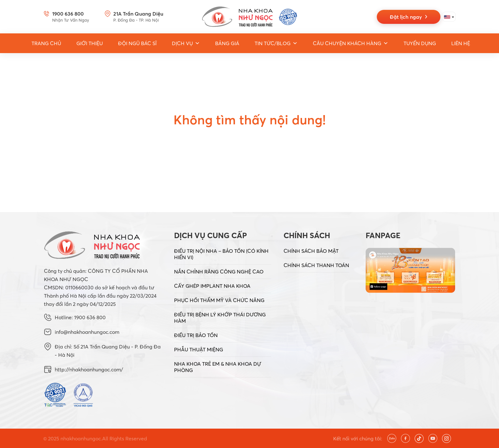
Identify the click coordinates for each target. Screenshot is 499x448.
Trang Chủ (46, 43)
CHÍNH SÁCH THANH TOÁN (316, 265)
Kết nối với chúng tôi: (358, 438)
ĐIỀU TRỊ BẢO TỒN (196, 335)
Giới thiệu (90, 43)
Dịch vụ (186, 43)
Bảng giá (227, 43)
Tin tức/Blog (276, 43)
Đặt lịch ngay (409, 17)
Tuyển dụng (420, 43)
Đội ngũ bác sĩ (137, 43)
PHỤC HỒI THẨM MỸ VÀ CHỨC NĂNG (219, 300)
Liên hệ (461, 43)
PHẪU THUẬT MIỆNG (199, 349)
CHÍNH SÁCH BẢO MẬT (311, 251)
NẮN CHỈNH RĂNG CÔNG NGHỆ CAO (219, 272)
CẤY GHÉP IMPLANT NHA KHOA (212, 286)
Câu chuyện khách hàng (351, 43)
